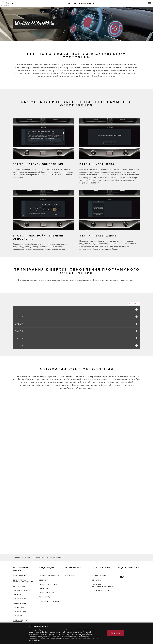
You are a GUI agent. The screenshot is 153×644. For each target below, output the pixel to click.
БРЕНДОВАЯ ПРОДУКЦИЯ (50, 601)
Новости (70, 576)
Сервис (42, 580)
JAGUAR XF (17, 616)
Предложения (19, 576)
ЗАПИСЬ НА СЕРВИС (48, 584)
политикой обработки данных (66, 630)
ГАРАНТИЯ (44, 589)
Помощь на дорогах (49, 576)
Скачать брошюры (21, 590)
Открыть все (134, 304)
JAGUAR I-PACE (19, 607)
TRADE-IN (17, 595)
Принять (115, 633)
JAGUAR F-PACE (19, 599)
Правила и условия (101, 590)
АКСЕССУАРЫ (45, 597)
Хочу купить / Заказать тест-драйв (23, 581)
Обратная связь (99, 576)
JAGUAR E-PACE (19, 603)
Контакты (97, 580)
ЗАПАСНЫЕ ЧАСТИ (47, 593)
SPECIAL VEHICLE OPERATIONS (20, 621)
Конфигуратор (20, 586)
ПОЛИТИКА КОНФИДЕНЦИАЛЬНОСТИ (103, 585)
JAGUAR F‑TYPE (19, 612)
